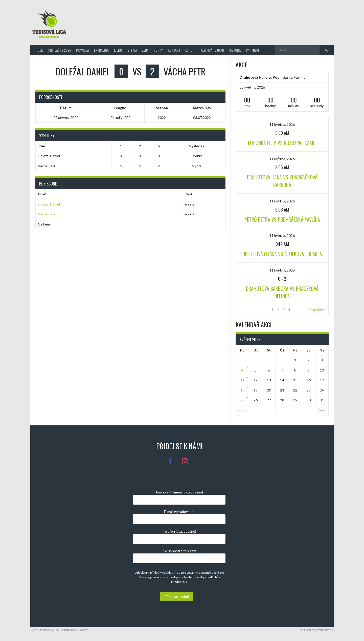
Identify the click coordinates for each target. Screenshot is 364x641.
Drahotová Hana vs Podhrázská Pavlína (273, 77)
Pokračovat (317, 310)
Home (39, 50)
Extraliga (101, 50)
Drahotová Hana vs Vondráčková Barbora (282, 181)
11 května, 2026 (282, 124)
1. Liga (118, 50)
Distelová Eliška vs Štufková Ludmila (282, 254)
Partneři (253, 50)
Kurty (158, 50)
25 (242, 400)
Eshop (190, 50)
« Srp (242, 410)
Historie (235, 50)
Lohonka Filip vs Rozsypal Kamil (282, 143)
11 (242, 380)
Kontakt (174, 50)
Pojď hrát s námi (212, 50)
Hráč (42, 194)
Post (189, 194)
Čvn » (322, 410)
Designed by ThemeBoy (317, 630)
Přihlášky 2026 (60, 50)
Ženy (145, 50)
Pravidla (83, 50)
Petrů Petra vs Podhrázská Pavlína (282, 219)
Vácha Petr (47, 214)
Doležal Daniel (49, 204)
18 (242, 390)
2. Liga (132, 50)
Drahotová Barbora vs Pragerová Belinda (282, 292)
